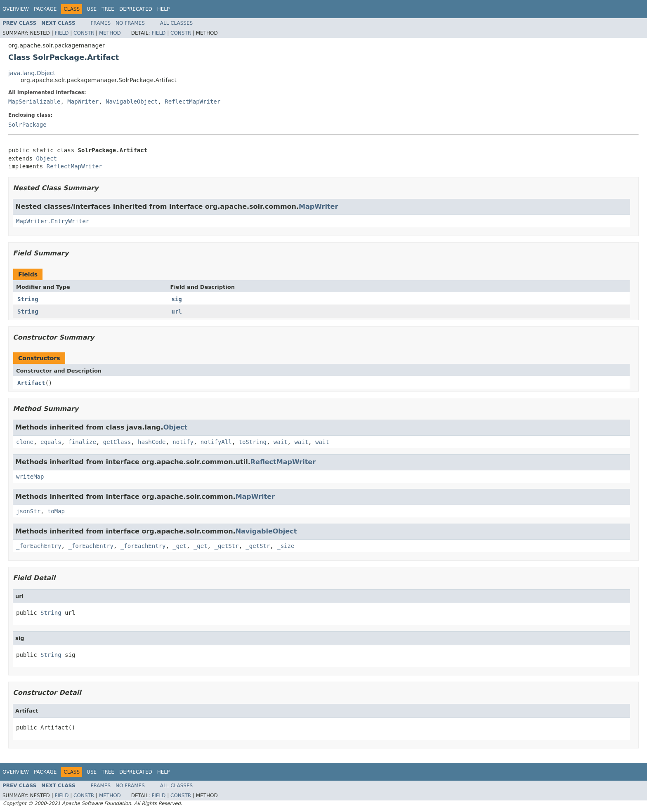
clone (25, 442)
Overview (16, 9)
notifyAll (216, 442)
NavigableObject (132, 101)
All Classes (176, 23)
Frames (101, 23)
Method (110, 33)
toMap (56, 511)
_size (286, 546)
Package (45, 9)
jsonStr (28, 511)
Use (92, 9)
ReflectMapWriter (192, 101)
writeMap (30, 477)
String (28, 299)
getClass (117, 442)
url (177, 312)
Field (61, 33)
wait (281, 442)
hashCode (152, 442)
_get (179, 546)
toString (253, 442)
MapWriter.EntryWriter (53, 221)
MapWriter (83, 101)
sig (177, 299)
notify (183, 442)
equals (51, 442)
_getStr (226, 546)
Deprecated (136, 9)
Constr (84, 33)
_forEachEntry (39, 546)
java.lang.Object (32, 73)
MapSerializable (34, 101)
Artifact (31, 383)
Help (164, 9)
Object (46, 158)
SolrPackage (27, 125)
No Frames (130, 23)
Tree (108, 9)
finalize (82, 442)
